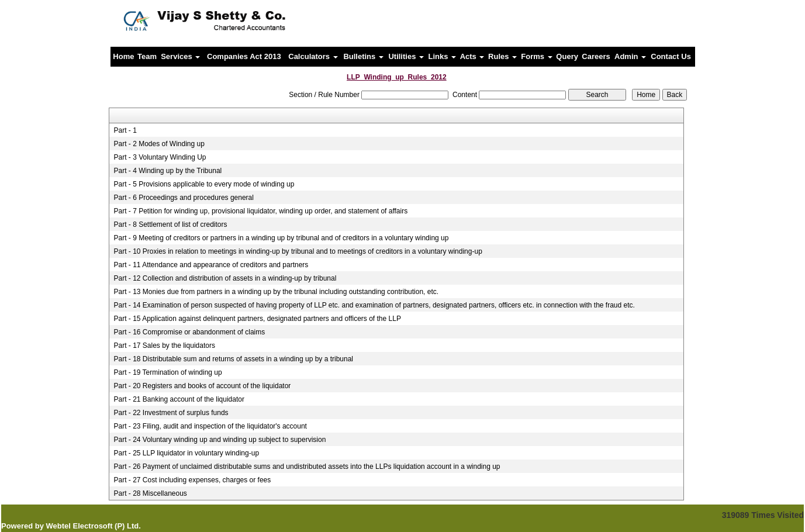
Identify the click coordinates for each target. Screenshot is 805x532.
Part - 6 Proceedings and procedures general (183, 198)
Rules (502, 56)
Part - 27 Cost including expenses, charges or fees (192, 480)
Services (180, 56)
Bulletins (363, 56)
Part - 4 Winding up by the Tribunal (167, 171)
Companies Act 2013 (244, 56)
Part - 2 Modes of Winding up (159, 144)
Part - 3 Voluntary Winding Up (160, 157)
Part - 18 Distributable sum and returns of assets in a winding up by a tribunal (233, 359)
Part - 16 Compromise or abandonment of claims (189, 332)
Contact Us (671, 56)
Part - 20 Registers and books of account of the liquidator (202, 386)
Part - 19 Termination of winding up (167, 372)
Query (567, 56)
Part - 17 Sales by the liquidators (164, 346)
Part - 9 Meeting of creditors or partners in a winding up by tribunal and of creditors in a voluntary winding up (281, 238)
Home (123, 56)
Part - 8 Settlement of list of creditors (170, 224)
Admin (630, 56)
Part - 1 (125, 130)
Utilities (406, 56)
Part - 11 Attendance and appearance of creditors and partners (211, 265)
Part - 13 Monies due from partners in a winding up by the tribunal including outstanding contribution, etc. (276, 292)
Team (147, 56)
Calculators (313, 56)
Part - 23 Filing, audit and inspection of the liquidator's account (210, 426)
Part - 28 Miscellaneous (150, 493)
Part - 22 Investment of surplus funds (171, 413)
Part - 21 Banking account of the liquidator (179, 399)
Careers (596, 56)
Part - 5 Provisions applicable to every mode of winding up (204, 184)
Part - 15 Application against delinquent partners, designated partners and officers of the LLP (257, 319)
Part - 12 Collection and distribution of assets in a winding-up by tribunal (225, 278)
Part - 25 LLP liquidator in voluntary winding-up (186, 453)
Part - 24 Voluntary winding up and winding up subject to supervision (220, 440)
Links (443, 56)
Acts (472, 56)
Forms (536, 56)
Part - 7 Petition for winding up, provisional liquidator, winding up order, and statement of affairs (260, 211)
